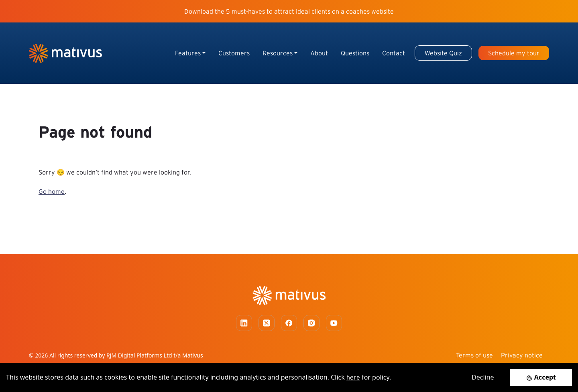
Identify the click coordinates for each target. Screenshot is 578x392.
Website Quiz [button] (443, 53)
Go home (52, 191)
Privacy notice (522, 355)
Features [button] (188, 53)
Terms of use (474, 355)
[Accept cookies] (541, 377)
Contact (394, 53)
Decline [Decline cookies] (483, 377)
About (319, 53)
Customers (234, 53)
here (353, 377)
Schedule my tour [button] (514, 53)
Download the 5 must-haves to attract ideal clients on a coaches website (289, 11)
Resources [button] (278, 53)
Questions (355, 53)
